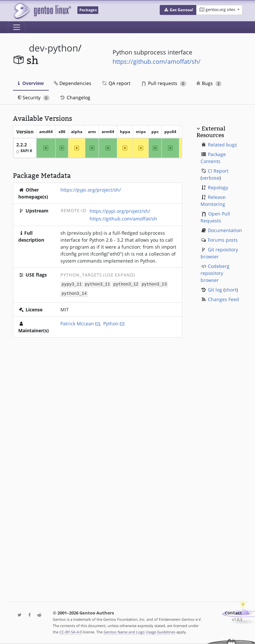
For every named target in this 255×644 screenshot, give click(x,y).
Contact (233, 613)
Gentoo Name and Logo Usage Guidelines (139, 632)
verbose (211, 178)
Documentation (225, 230)
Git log (215, 290)
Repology (218, 187)
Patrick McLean (77, 323)
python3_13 (154, 284)
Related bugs (222, 145)
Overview (31, 83)
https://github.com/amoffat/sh (123, 219)
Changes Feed (223, 299)
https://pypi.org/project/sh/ (91, 190)
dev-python (53, 48)
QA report (116, 83)
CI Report (218, 171)
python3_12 (126, 284)
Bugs (209, 83)
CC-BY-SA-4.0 (71, 632)
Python (111, 323)
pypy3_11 (72, 284)
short (231, 290)
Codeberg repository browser (215, 273)
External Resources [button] (211, 132)
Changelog (75, 97)
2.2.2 (22, 145)
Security (34, 97)
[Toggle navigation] (17, 27)
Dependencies (73, 83)
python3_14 (74, 293)
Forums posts (223, 240)
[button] (178, 10)
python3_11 (98, 284)
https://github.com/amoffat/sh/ (157, 61)
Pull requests (164, 83)
